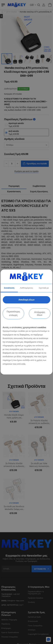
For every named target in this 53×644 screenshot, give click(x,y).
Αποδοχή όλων (27, 300)
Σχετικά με (44, 288)
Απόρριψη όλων (40, 314)
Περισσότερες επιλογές (13, 313)
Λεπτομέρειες (27, 288)
